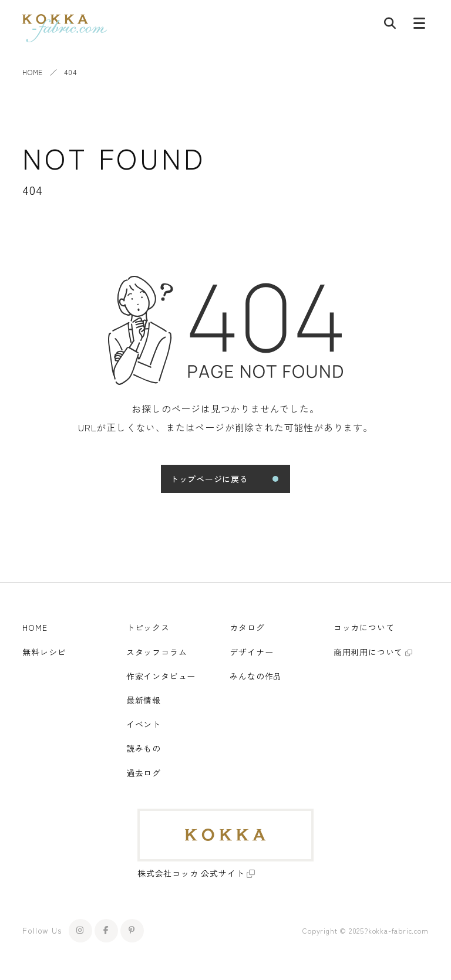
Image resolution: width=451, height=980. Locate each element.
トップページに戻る (209, 479)
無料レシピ (44, 652)
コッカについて (364, 627)
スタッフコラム (157, 652)
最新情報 (144, 700)
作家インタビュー (161, 676)
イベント (144, 724)
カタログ (247, 627)
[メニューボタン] (419, 26)
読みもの (144, 748)
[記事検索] (390, 26)
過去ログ (144, 773)
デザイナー (251, 652)
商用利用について (368, 652)
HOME (32, 72)
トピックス (148, 627)
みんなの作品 (256, 676)
